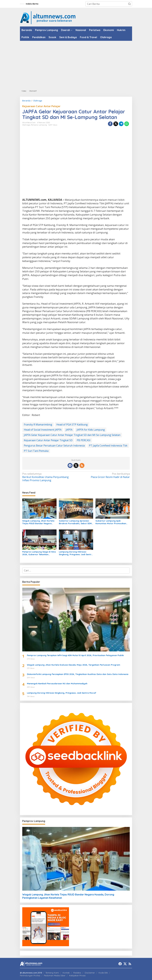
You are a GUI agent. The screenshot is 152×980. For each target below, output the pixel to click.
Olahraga (26, 125)
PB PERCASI (84, 440)
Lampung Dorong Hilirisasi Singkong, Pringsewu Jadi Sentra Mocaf (76, 553)
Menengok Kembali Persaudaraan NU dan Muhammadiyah (57, 683)
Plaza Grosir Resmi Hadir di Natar (104, 475)
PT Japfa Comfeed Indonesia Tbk (108, 446)
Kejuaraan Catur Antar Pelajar (41, 106)
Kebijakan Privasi (77, 975)
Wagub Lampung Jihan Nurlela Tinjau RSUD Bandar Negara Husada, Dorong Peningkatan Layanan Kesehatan (38, 522)
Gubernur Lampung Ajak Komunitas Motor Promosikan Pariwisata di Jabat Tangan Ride (112, 522)
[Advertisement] (76, 64)
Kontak (66, 973)
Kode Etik (103, 973)
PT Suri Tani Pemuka (36, 451)
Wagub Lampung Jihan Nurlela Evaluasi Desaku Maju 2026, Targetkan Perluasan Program (74, 665)
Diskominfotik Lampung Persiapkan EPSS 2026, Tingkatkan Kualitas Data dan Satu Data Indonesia (78, 674)
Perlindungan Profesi (30, 975)
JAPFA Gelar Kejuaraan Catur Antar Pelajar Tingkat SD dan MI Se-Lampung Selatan (72, 435)
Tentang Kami (52, 973)
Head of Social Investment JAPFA (43, 430)
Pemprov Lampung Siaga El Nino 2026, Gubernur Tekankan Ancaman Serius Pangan (39, 553)
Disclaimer (90, 973)
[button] (129, 4)
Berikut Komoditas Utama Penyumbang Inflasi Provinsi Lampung (48, 477)
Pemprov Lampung (39, 125)
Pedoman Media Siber (55, 975)
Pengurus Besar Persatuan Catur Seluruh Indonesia (54, 446)
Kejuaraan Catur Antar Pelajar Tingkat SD (48, 440)
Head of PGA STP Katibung (72, 425)
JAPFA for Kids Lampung (91, 430)
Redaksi (77, 973)
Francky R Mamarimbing (38, 425)
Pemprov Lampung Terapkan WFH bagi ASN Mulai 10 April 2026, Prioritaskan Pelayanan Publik (75, 655)
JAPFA (69, 430)
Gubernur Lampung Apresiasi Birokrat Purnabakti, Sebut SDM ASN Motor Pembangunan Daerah (75, 522)
